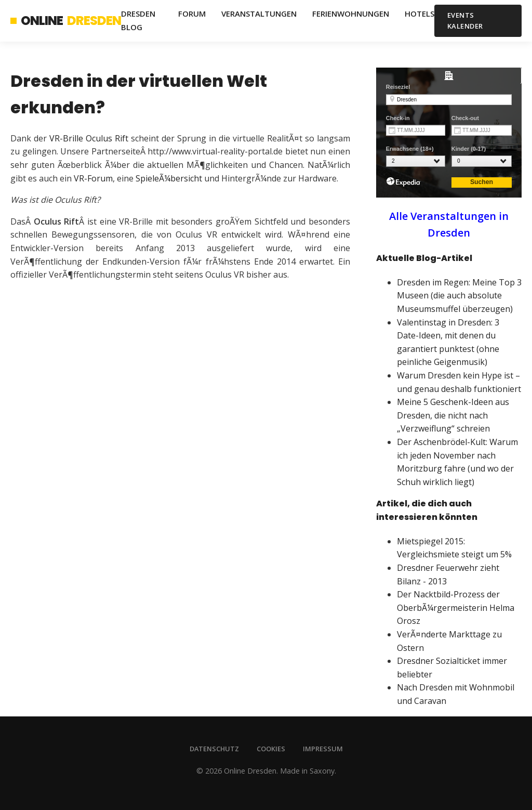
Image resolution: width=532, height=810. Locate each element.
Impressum (323, 749)
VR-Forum (93, 178)
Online (66, 21)
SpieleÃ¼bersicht (169, 178)
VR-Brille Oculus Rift (89, 138)
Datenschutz (214, 749)
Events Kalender (465, 21)
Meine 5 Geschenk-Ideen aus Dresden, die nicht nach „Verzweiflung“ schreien (453, 415)
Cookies (271, 749)
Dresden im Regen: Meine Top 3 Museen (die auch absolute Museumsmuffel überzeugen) (459, 296)
